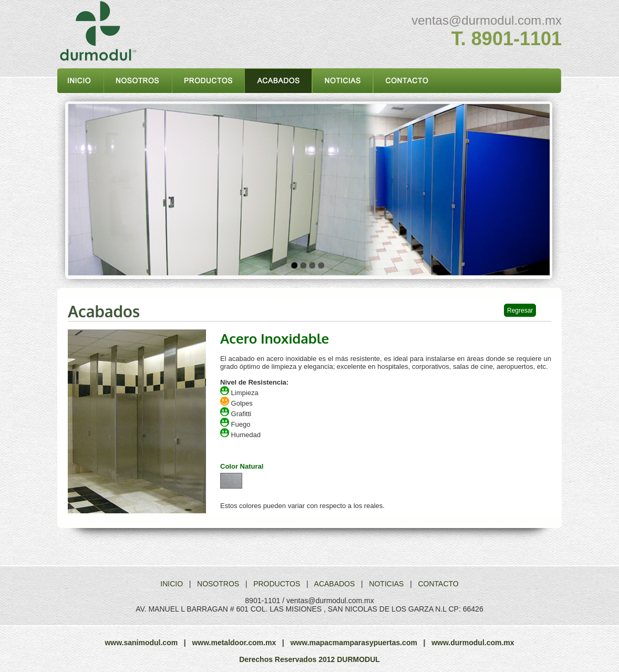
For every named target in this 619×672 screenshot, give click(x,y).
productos (209, 81)
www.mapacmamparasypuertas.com (353, 643)
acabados (279, 81)
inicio (81, 81)
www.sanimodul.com (141, 643)
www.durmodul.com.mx (473, 643)
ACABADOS (335, 584)
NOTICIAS (386, 584)
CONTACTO (438, 584)
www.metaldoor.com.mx (234, 643)
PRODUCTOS (277, 584)
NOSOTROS (218, 584)
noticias (343, 81)
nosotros (138, 81)
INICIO (172, 584)
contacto (406, 81)
